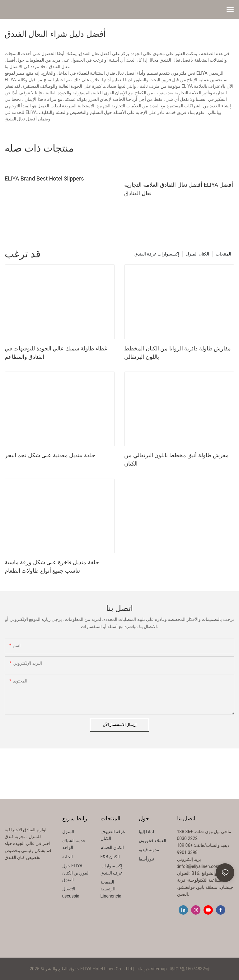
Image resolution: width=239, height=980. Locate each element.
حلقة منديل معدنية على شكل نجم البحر (50, 455)
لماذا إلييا (146, 832)
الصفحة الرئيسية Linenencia (111, 889)
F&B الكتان (110, 857)
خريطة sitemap (152, 969)
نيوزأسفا (146, 859)
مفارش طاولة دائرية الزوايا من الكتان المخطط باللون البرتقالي (178, 353)
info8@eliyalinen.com (199, 866)
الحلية (68, 857)
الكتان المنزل (197, 254)
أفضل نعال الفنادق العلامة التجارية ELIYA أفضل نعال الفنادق (179, 189)
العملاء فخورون (152, 841)
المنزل (68, 832)
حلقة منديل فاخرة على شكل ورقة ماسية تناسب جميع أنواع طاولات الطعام (52, 566)
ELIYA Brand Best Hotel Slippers (44, 178)
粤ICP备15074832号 (190, 969)
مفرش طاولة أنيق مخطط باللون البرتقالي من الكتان (176, 459)
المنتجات (223, 254)
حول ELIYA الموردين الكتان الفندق (76, 873)
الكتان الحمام (112, 847)
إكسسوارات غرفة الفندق (157, 254)
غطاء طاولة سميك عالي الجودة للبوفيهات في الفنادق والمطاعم (56, 353)
